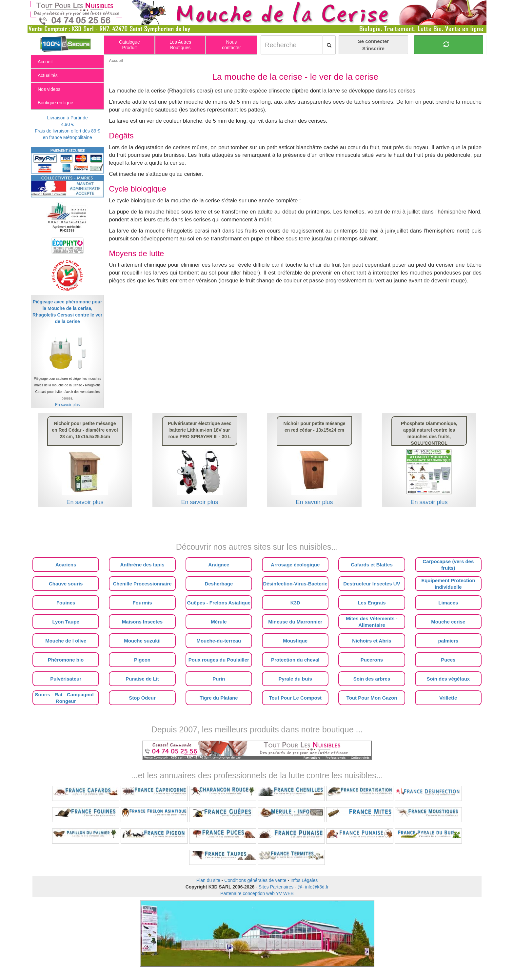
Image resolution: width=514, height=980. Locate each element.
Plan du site (208, 880)
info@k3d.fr (317, 887)
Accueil (116, 61)
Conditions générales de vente (255, 880)
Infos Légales (304, 880)
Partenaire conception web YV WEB (257, 893)
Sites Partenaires (276, 887)
